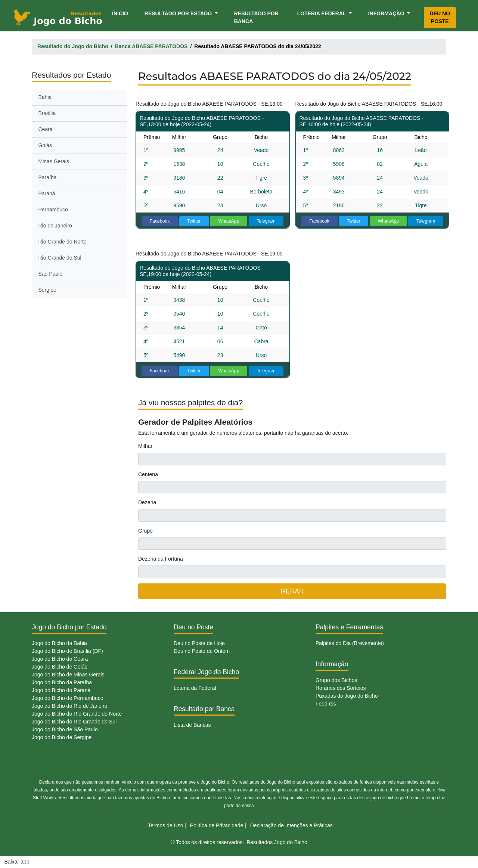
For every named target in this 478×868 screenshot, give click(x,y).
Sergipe (47, 290)
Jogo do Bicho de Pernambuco (67, 698)
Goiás (45, 145)
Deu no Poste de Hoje (199, 643)
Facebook (160, 221)
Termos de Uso (165, 825)
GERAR (292, 591)
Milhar (145, 446)
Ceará (46, 129)
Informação (387, 13)
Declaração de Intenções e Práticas (291, 825)
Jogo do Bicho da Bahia (59, 643)
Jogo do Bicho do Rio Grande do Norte (77, 714)
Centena (148, 474)
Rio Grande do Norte (63, 242)
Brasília (47, 113)
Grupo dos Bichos (336, 680)
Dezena (147, 502)
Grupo (145, 531)
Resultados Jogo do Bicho (277, 842)
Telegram (266, 221)
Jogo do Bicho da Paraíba (62, 682)
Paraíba (48, 177)
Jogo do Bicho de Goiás (60, 667)
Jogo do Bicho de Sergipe (62, 737)
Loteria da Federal (195, 688)
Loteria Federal (322, 13)
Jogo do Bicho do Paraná (61, 690)
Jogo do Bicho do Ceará (60, 659)
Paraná (47, 193)
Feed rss (326, 704)
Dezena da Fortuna (161, 559)
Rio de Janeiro (55, 226)
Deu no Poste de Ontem (202, 651)
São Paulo (51, 274)
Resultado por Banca (256, 17)
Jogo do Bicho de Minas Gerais (68, 675)
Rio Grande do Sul (60, 258)
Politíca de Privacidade (217, 825)
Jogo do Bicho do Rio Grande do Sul (74, 722)
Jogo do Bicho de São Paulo (65, 729)
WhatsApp (229, 221)
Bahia (45, 97)
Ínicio (121, 13)
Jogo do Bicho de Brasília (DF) (67, 651)
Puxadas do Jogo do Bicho (347, 696)
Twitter (194, 221)
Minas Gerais (54, 161)
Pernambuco (53, 210)
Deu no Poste (440, 17)
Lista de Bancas (192, 725)
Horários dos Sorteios (341, 688)
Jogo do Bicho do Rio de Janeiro (69, 706)
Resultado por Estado (179, 13)
